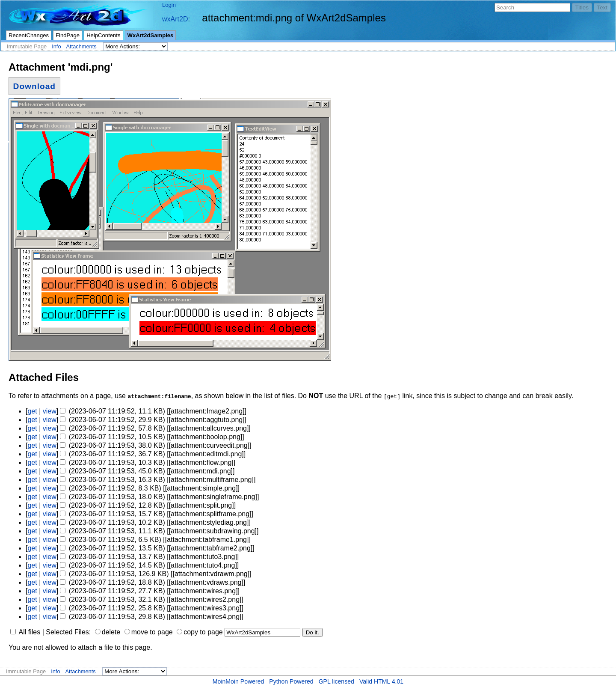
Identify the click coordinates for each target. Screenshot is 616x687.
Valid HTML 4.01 (381, 681)
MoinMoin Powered (238, 681)
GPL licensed (336, 681)
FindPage (68, 35)
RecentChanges (29, 35)
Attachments (81, 46)
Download (34, 86)
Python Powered (291, 681)
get (32, 411)
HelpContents (103, 35)
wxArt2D (175, 19)
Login (169, 5)
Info (56, 46)
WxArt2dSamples (151, 35)
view (50, 411)
